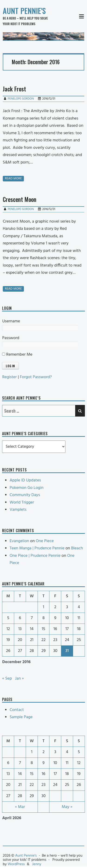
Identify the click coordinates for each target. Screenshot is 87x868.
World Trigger (22, 502)
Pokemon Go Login (26, 488)
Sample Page (21, 717)
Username (11, 321)
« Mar (20, 807)
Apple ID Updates (25, 480)
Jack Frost (14, 89)
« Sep (7, 679)
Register (9, 377)
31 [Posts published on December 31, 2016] (67, 651)
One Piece (45, 541)
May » (67, 807)
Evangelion (19, 541)
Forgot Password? (36, 377)
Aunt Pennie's (24, 11)
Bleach (77, 548)
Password (11, 338)
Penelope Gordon (21, 99)
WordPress (16, 864)
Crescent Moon (20, 199)
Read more (13, 179)
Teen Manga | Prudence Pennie (37, 548)
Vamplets (18, 510)
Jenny (37, 864)
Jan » (19, 679)
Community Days (25, 495)
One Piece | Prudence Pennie (35, 556)
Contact (17, 710)
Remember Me (17, 355)
